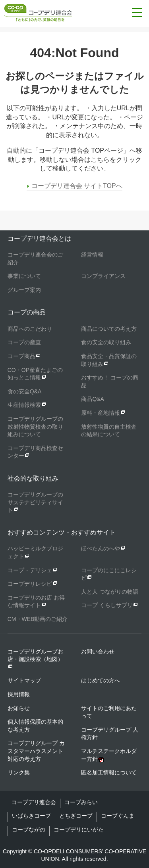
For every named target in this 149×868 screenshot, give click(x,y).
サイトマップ (24, 680)
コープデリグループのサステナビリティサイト (35, 502)
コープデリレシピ (30, 584)
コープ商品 (21, 356)
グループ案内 (24, 290)
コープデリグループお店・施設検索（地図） (35, 659)
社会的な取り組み (33, 478)
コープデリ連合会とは (39, 239)
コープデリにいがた (79, 830)
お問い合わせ (98, 651)
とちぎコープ (76, 816)
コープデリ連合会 (34, 802)
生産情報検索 (24, 405)
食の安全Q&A (25, 391)
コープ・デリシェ (30, 570)
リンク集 (19, 772)
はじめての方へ (101, 680)
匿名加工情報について (109, 772)
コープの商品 (27, 312)
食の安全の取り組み (106, 342)
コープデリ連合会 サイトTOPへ (77, 186)
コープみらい (81, 802)
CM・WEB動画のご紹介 (38, 619)
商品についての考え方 (109, 329)
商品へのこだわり (30, 329)
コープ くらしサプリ (107, 605)
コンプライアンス (103, 276)
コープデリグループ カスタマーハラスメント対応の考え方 (36, 751)
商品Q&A (93, 399)
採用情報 (19, 694)
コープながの (29, 830)
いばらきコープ (31, 816)
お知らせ (19, 708)
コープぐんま (118, 816)
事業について (24, 276)
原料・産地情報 (101, 413)
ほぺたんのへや (101, 548)
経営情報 (92, 255)
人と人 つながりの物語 (110, 592)
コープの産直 (24, 342)
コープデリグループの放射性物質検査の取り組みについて (35, 426)
